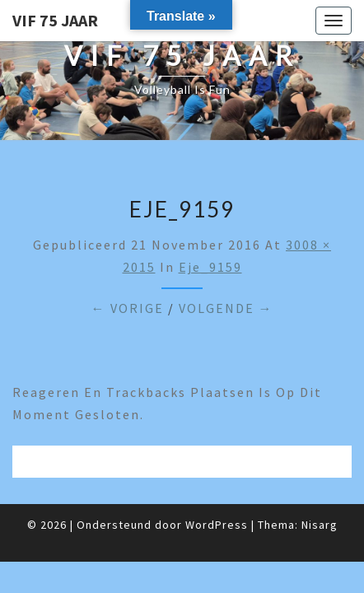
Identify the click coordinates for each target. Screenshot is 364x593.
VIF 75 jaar (55, 20)
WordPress (217, 525)
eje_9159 (210, 267)
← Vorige (128, 308)
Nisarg (320, 525)
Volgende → (226, 308)
